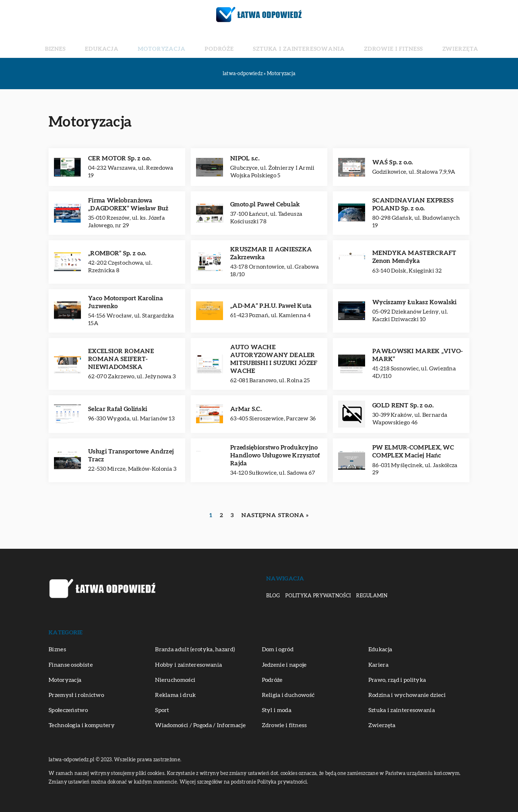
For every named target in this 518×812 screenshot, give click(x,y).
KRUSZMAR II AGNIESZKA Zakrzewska (271, 253)
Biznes (103, 43)
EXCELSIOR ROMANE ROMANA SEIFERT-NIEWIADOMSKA (121, 359)
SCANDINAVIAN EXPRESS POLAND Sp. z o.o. (413, 204)
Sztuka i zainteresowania (288, 43)
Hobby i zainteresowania (188, 665)
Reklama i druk (175, 695)
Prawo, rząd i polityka (397, 680)
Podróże (226, 43)
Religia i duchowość (288, 695)
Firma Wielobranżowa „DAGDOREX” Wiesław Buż (128, 204)
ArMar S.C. (246, 409)
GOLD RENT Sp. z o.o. (403, 405)
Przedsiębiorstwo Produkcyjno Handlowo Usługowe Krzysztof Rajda (275, 455)
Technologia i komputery (82, 725)
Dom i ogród (278, 649)
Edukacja (137, 43)
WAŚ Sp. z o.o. (392, 162)
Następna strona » (275, 515)
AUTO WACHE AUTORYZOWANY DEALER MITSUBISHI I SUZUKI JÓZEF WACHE (274, 359)
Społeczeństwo (68, 710)
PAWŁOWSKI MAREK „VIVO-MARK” (418, 355)
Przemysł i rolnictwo (76, 695)
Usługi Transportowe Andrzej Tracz (131, 455)
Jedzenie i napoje (284, 665)
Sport (162, 710)
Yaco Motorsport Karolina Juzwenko (126, 302)
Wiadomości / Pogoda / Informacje (200, 725)
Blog (273, 596)
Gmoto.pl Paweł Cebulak (265, 204)
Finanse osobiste (71, 665)
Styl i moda (277, 710)
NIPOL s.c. (245, 158)
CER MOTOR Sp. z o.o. (120, 158)
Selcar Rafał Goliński (118, 409)
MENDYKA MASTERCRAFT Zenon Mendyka (414, 257)
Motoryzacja (182, 43)
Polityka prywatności (318, 596)
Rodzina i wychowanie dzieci (407, 695)
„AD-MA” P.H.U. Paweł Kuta (271, 306)
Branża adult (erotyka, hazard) (195, 649)
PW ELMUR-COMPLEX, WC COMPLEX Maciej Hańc (413, 451)
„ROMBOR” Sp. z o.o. (117, 253)
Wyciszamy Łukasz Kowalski (415, 302)
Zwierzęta (414, 43)
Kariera (378, 665)
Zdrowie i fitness (363, 43)
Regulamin (372, 596)
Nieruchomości (175, 680)
